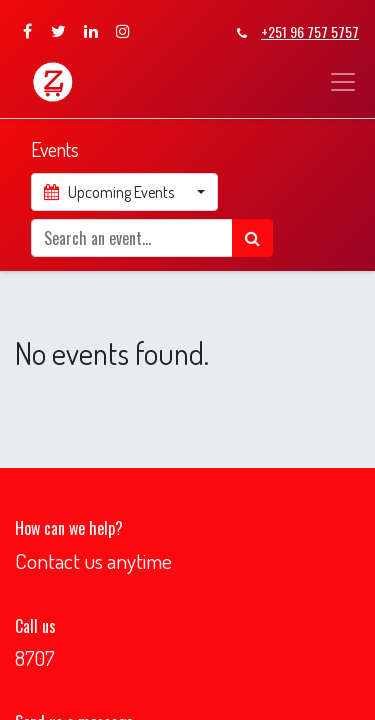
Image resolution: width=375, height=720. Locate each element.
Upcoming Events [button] (110, 192)
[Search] (252, 238)
